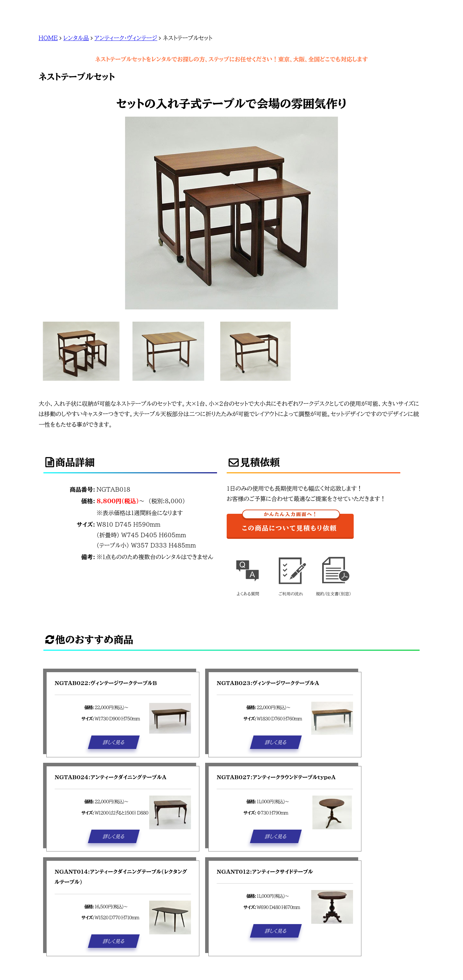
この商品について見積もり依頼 (291, 523)
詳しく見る (114, 742)
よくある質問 (248, 574)
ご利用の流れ (291, 574)
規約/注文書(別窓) (333, 574)
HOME (48, 38)
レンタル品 (76, 38)
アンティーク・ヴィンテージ (126, 38)
